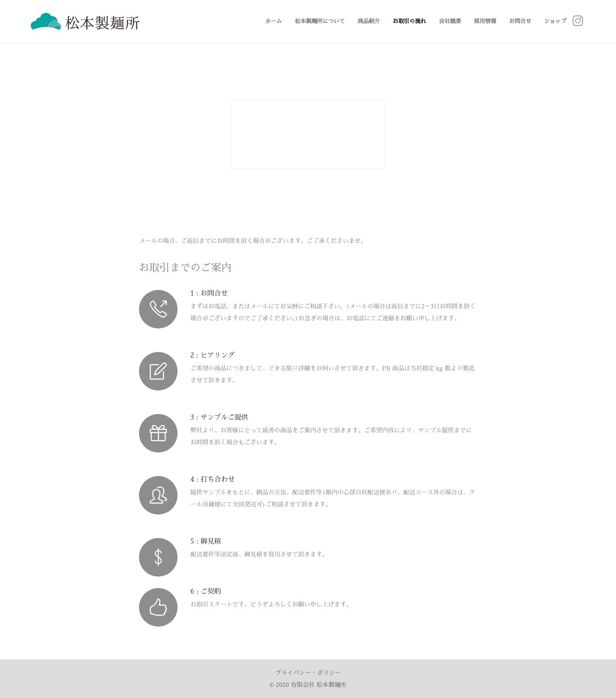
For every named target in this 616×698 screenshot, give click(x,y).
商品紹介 (369, 21)
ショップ (555, 21)
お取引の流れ (409, 21)
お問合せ (520, 21)
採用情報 (485, 21)
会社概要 (450, 21)
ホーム (274, 21)
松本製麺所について (320, 21)
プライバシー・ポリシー (308, 673)
